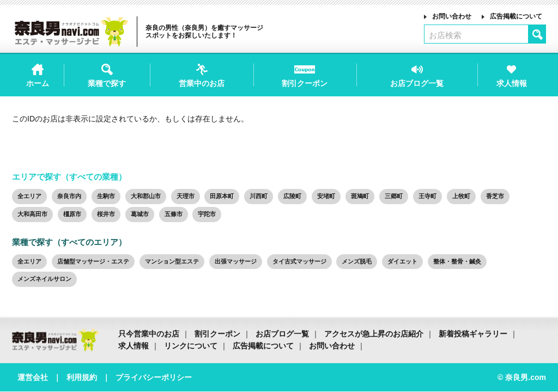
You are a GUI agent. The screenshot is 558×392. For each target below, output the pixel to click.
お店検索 (445, 35)
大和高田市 (32, 214)
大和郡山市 (146, 196)
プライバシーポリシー (154, 377)
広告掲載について (516, 16)
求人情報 (134, 346)
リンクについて (191, 346)
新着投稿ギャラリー (473, 334)
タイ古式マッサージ (299, 261)
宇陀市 (207, 214)
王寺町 (427, 196)
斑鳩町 (360, 196)
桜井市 (106, 214)
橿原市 (72, 214)
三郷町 (394, 196)
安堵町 (326, 196)
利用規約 (82, 377)
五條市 (174, 214)
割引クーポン (217, 334)
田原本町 (222, 196)
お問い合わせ (452, 16)
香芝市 (495, 196)
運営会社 (33, 377)
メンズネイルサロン (44, 279)
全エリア (29, 196)
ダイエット (402, 261)
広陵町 (292, 196)
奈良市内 (69, 196)
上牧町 (461, 196)
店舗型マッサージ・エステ (93, 261)
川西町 (259, 196)
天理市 (186, 196)
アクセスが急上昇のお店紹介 (374, 334)
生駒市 (106, 196)
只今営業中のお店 (149, 334)
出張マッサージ (236, 261)
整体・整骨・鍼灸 (457, 261)
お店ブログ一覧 (282, 334)
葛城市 (140, 214)
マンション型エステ (172, 261)
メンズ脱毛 (357, 261)
